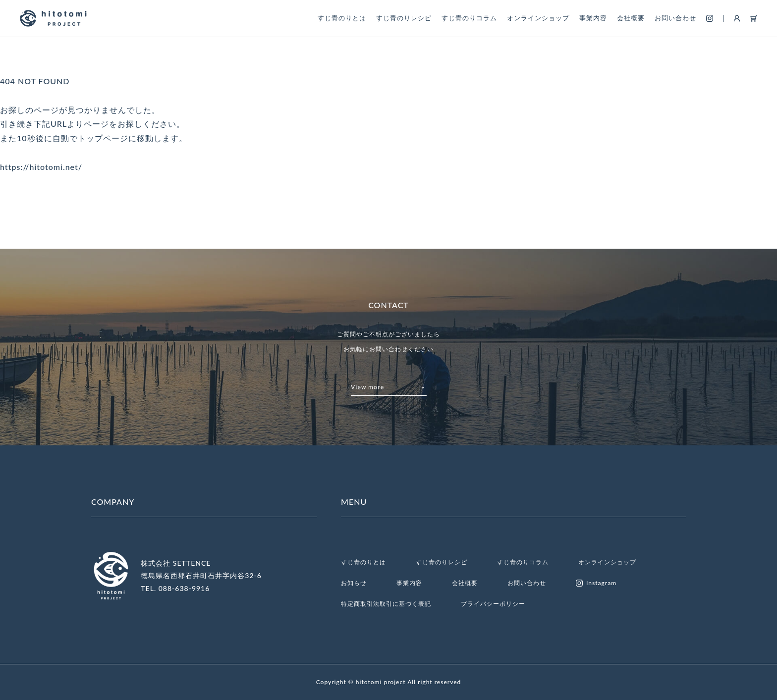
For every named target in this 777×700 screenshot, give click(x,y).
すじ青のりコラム (469, 18)
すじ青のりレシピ (404, 18)
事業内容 (593, 18)
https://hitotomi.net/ (41, 167)
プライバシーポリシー (493, 604)
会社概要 (631, 18)
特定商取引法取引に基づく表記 (386, 604)
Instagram (596, 583)
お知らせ (354, 583)
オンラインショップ (538, 18)
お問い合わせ (675, 18)
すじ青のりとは (342, 18)
